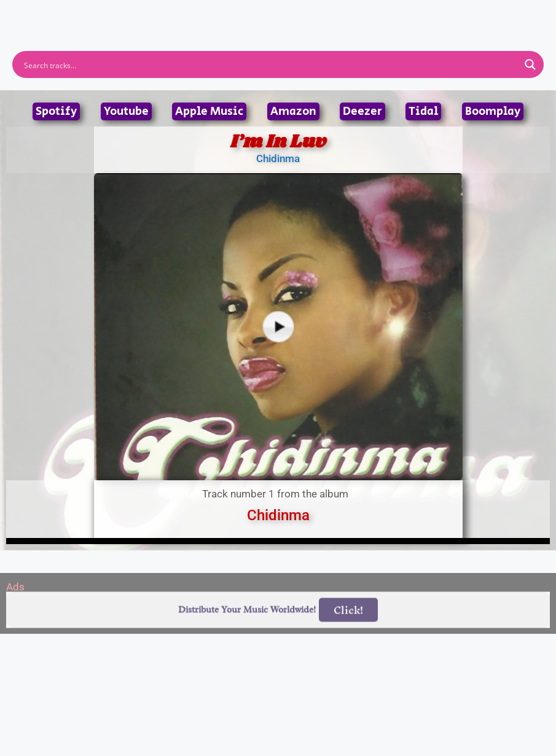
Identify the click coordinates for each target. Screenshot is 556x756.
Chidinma (278, 158)
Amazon (293, 111)
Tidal (423, 111)
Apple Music (209, 111)
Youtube (126, 111)
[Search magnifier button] (530, 64)
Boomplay (493, 111)
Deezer (362, 111)
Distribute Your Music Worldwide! (247, 626)
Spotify (56, 111)
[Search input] (270, 64)
